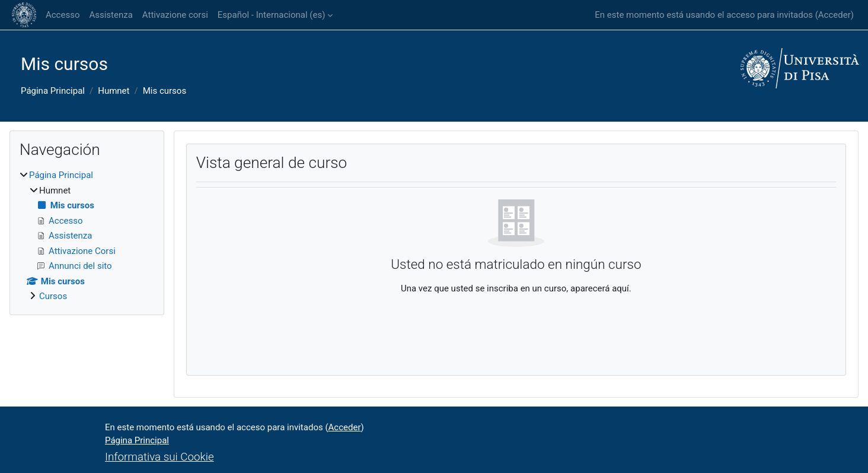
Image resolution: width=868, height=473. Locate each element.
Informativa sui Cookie (159, 457)
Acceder (835, 15)
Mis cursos (165, 91)
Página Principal (53, 91)
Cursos (53, 296)
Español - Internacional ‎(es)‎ (272, 15)
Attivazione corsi (175, 15)
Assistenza (111, 15)
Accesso (63, 15)
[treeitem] (87, 236)
